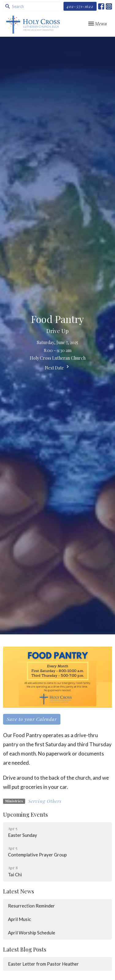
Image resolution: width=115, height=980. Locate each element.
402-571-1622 (80, 6)
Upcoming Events (25, 815)
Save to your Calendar (32, 719)
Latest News (19, 891)
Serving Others (45, 801)
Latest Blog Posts (25, 949)
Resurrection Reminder (31, 906)
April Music (19, 919)
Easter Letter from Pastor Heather (43, 964)
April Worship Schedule (32, 933)
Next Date (58, 367)
